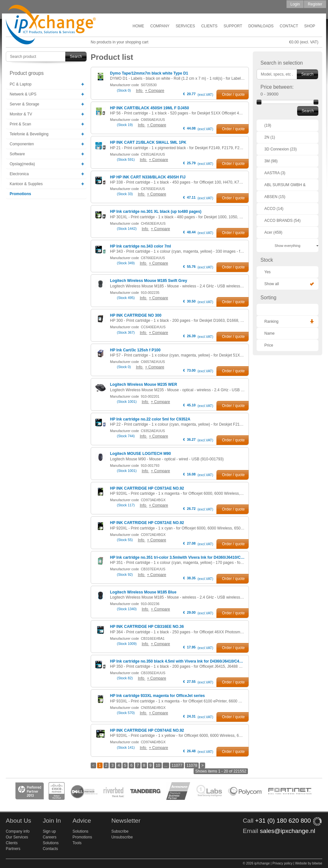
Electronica (19, 174)
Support (233, 26)
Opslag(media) (22, 164)
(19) (268, 125)
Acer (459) (273, 232)
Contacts (50, 849)
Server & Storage (24, 104)
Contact (289, 26)
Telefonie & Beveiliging (29, 134)
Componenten (22, 144)
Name (269, 333)
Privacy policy (282, 863)
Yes (268, 272)
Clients (210, 26)
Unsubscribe (122, 837)
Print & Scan (20, 124)
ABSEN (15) (275, 197)
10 (158, 765)
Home (138, 26)
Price (269, 345)
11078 (192, 765)
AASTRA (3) (275, 173)
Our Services (17, 837)
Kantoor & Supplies (26, 184)
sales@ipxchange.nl (287, 831)
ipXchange (51, 25)
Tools (77, 843)
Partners (13, 849)
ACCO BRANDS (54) (282, 221)
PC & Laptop (21, 84)
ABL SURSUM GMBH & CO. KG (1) (285, 187)
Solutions (51, 843)
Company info (18, 831)
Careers (50, 837)
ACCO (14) (274, 209)
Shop (310, 26)
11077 (177, 765)
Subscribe (120, 831)
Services (185, 26)
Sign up (49, 831)
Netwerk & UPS (23, 94)
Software (17, 154)
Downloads (261, 26)
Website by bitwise (309, 863)
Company (160, 26)
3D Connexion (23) (281, 149)
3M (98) (271, 161)
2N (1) (270, 137)
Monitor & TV (21, 114)
